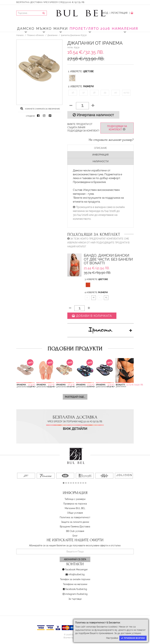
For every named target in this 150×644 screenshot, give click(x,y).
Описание (101, 148)
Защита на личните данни (75, 522)
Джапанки (52, 35)
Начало (20, 35)
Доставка (85, 527)
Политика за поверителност (75, 517)
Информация (100, 155)
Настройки (112, 638)
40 (116, 93)
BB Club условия (75, 531)
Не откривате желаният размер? (111, 140)
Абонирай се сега (75, 559)
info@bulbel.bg (77, 574)
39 (105, 93)
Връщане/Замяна (69, 527)
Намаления (125, 29)
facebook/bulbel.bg (76, 589)
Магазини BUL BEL (75, 508)
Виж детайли (75, 429)
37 (83, 93)
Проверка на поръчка (75, 504)
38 (94, 93)
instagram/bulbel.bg (76, 594)
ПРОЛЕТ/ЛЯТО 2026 (90, 29)
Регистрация (119, 13)
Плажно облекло (36, 35)
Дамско (26, 29)
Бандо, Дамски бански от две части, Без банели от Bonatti (108, 259)
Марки (61, 29)
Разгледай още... (75, 397)
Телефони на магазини (75, 584)
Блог (75, 536)
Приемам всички (133, 638)
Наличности (101, 161)
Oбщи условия (75, 513)
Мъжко (44, 29)
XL (106, 297)
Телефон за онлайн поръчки (75, 579)
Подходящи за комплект (117, 128)
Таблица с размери (75, 499)
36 (73, 93)
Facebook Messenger (76, 570)
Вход (105, 13)
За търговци (75, 599)
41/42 (126, 93)
